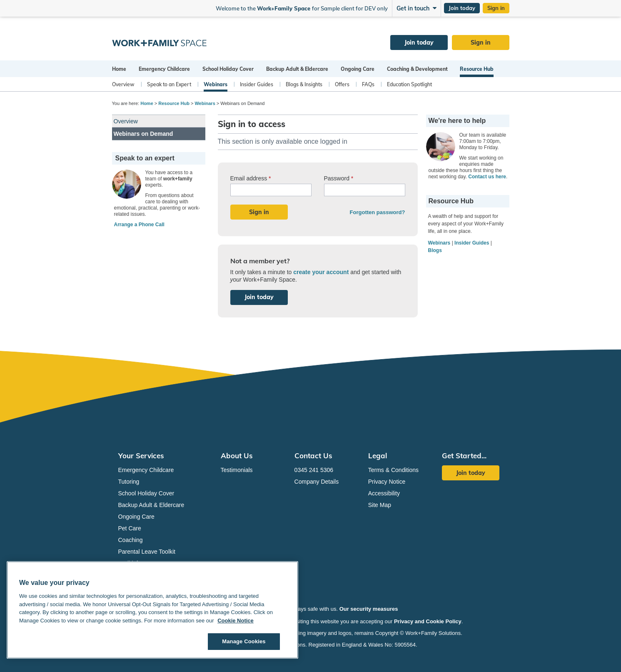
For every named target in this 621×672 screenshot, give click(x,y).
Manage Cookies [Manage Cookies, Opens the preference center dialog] (244, 641)
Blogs (435, 250)
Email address (251, 178)
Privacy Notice (387, 482)
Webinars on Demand (143, 134)
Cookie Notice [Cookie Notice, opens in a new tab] (236, 621)
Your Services (141, 456)
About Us (237, 456)
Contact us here (487, 177)
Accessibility (384, 493)
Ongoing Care (358, 69)
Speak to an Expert (169, 84)
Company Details (317, 482)
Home (119, 69)
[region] (152, 610)
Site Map (380, 505)
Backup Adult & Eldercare (297, 69)
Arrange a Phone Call (139, 225)
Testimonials (237, 470)
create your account (321, 272)
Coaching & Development (417, 69)
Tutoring (129, 482)
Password (339, 178)
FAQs (368, 84)
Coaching (131, 540)
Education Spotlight (409, 84)
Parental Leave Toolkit (147, 552)
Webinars (216, 84)
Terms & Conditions (393, 470)
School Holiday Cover (228, 69)
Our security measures (369, 609)
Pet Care (130, 528)
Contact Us (313, 456)
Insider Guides (257, 84)
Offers (342, 84)
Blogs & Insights (304, 84)
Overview (123, 84)
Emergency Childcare (164, 69)
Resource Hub (477, 69)
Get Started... (464, 456)
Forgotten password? (378, 212)
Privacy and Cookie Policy (428, 621)
